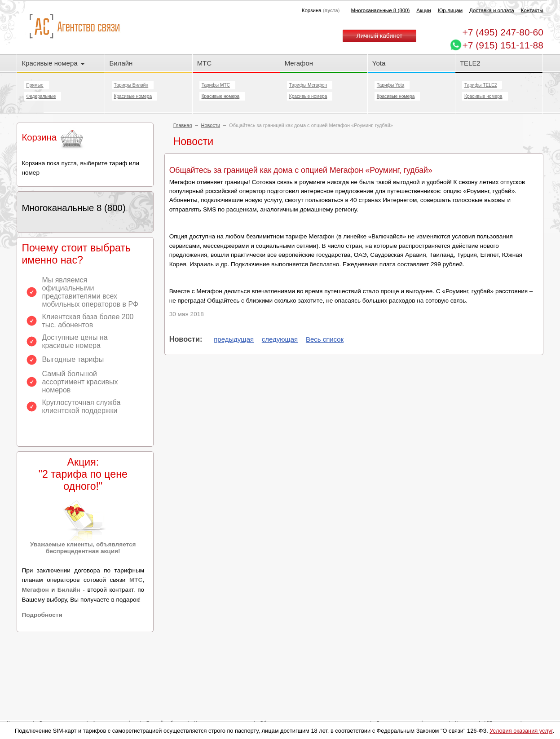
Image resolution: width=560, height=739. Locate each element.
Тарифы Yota (390, 85)
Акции (423, 10)
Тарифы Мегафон (308, 85)
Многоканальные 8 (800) (380, 10)
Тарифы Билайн (131, 85)
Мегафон (299, 63)
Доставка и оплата (492, 10)
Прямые (35, 85)
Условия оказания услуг (521, 731)
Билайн (121, 63)
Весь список (325, 339)
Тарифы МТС (216, 85)
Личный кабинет (379, 36)
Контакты (532, 10)
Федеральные (41, 96)
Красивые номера (53, 63)
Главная (183, 125)
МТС (204, 63)
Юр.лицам (450, 10)
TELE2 (470, 63)
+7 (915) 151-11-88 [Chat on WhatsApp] (503, 45)
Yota (379, 63)
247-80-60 (503, 32)
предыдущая (234, 339)
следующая (280, 339)
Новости (211, 125)
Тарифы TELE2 (481, 85)
